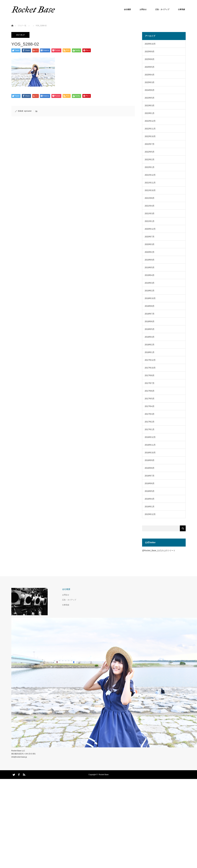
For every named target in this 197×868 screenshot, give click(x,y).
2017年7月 (150, 383)
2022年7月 (150, 144)
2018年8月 (150, 306)
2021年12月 (150, 175)
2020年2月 (150, 252)
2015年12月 (150, 514)
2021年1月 (150, 221)
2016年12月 (150, 437)
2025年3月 (150, 82)
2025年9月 (150, 52)
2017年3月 (150, 414)
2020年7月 (150, 237)
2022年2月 (150, 159)
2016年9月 (150, 460)
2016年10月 (150, 453)
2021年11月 (150, 183)
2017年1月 (150, 429)
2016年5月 (150, 491)
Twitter (14, 774)
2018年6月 (150, 321)
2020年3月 (150, 244)
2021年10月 (150, 190)
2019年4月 (150, 275)
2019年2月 (150, 291)
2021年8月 (150, 198)
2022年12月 (150, 121)
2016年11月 (150, 445)
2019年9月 (150, 260)
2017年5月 (150, 399)
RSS (24, 774)
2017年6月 (150, 391)
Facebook (19, 774)
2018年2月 (150, 345)
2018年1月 (150, 352)
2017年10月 (150, 368)
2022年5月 (150, 152)
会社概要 (127, 9)
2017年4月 (150, 406)
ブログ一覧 (22, 26)
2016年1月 (150, 507)
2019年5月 (150, 267)
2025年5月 (150, 67)
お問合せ (143, 9)
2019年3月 (150, 283)
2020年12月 (150, 229)
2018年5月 (150, 329)
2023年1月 (150, 113)
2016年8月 (150, 468)
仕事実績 (181, 9)
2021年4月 (150, 206)
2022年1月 (150, 167)
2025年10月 (150, 44)
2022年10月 (150, 136)
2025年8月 (150, 59)
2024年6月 (150, 90)
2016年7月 (150, 476)
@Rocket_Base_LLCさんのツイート (159, 550)
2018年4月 (150, 337)
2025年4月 (150, 75)
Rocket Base (104, 775)
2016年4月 (150, 499)
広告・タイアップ (162, 9)
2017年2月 (150, 422)
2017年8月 (150, 375)
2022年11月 (150, 129)
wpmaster (28, 111)
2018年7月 (150, 314)
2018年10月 (150, 298)
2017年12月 (150, 360)
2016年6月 (150, 483)
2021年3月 (150, 213)
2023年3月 (150, 105)
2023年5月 (150, 98)
